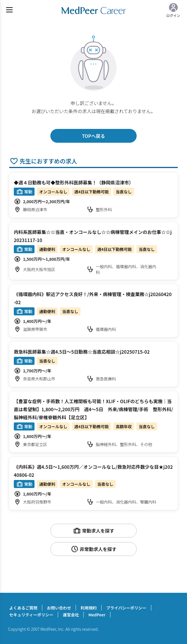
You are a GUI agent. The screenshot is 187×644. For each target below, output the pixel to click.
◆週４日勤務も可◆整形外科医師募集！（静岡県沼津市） (74, 182)
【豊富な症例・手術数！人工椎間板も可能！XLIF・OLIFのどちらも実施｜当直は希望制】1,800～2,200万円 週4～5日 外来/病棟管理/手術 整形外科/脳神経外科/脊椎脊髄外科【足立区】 (93, 409)
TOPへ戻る (93, 136)
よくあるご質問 (23, 608)
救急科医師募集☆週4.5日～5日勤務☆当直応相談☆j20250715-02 (82, 352)
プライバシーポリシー (126, 608)
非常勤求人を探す (93, 549)
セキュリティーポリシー (31, 615)
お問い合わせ (59, 608)
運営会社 (71, 615)
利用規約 (89, 608)
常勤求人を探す (93, 531)
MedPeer (97, 615)
